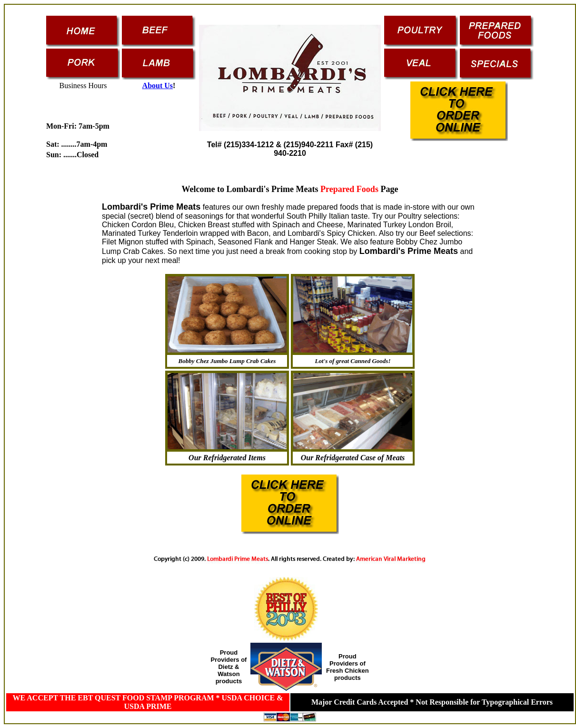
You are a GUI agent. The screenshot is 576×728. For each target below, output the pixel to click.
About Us (158, 86)
